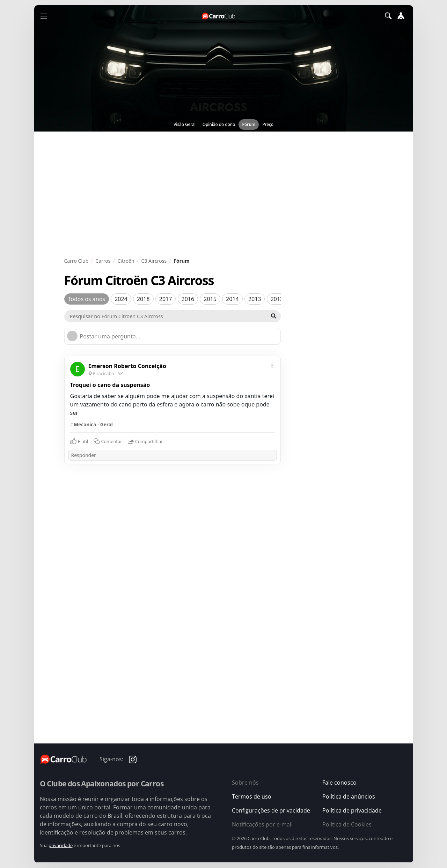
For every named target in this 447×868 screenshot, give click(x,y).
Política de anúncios (349, 796)
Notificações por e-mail (262, 824)
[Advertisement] (224, 194)
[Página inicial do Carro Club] (219, 16)
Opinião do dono (219, 124)
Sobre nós (245, 783)
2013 (255, 299)
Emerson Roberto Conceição (127, 366)
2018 (143, 299)
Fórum (249, 124)
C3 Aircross (154, 261)
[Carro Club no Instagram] (133, 759)
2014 (232, 299)
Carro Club (76, 261)
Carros (103, 261)
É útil (83, 441)
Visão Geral (185, 124)
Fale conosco (339, 783)
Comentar (108, 441)
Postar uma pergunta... (110, 336)
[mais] (272, 365)
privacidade (61, 845)
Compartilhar (145, 442)
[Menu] (44, 16)
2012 (277, 299)
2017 (166, 299)
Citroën (126, 261)
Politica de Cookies (347, 824)
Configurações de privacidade (271, 810)
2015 (210, 299)
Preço (268, 124)
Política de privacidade (352, 810)
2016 (188, 299)
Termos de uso (252, 796)
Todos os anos (87, 299)
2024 (121, 299)
